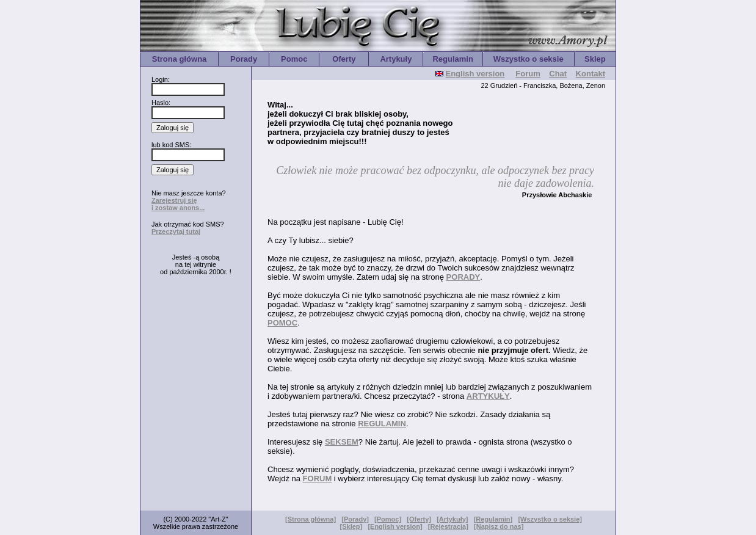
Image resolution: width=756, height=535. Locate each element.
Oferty (344, 59)
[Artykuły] (452, 519)
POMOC (282, 323)
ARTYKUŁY (488, 396)
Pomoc (294, 59)
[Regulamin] (493, 519)
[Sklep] (351, 526)
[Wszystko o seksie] (550, 519)
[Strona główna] (311, 519)
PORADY (463, 277)
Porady (244, 59)
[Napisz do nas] (499, 526)
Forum (528, 74)
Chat (558, 74)
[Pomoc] (388, 519)
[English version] (395, 526)
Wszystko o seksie (529, 59)
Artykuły (396, 59)
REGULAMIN (382, 424)
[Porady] (355, 519)
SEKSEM (342, 442)
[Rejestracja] (448, 526)
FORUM (318, 479)
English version (475, 74)
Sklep (595, 59)
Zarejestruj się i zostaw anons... (178, 204)
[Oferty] (419, 519)
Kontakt (591, 74)
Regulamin (453, 59)
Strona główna (180, 59)
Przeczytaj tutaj (176, 231)
